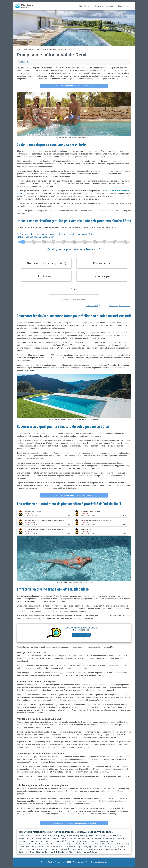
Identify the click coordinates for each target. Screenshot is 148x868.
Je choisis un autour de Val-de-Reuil (74, 86)
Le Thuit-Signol (69, 848)
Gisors (55, 837)
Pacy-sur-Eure (67, 840)
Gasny (113, 842)
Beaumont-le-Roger (26, 845)
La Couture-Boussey (55, 848)
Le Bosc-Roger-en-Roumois (86, 842)
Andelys (83, 837)
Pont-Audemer (72, 837)
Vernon (29, 837)
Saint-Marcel (24, 840)
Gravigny (119, 840)
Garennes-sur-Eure (51, 851)
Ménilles (79, 853)
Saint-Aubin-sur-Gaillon (95, 851)
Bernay (62, 837)
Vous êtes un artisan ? (124, 307)
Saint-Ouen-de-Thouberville (118, 845)
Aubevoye (56, 840)
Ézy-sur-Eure (70, 842)
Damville (95, 848)
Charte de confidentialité (92, 307)
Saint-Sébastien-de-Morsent (40, 840)
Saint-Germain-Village (66, 853)
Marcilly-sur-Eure (42, 853)
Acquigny (123, 851)
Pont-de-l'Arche (108, 840)
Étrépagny (23, 842)
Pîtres (104, 845)
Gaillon (90, 837)
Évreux (22, 837)
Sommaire (24, 62)
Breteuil (60, 842)
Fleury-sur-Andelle (118, 848)
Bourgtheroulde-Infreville (60, 845)
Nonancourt (41, 848)
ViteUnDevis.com (114, 307)
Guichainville (88, 845)
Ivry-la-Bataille (76, 845)
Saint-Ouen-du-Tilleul (27, 853)
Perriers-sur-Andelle (35, 851)
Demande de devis (81, 636)
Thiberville (64, 851)
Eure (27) (37, 50)
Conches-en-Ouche (116, 837)
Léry (79, 848)
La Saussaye (105, 848)
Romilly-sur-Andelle (42, 845)
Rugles (97, 845)
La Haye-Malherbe (90, 853)
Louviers (37, 837)
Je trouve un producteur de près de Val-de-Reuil (74, 824)
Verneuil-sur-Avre (101, 837)
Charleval (22, 851)
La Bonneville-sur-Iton (27, 848)
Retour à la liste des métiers (74, 301)
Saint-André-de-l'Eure (47, 842)
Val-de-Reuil (46, 837)
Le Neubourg (96, 840)
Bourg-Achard (103, 842)
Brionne (77, 840)
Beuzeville (86, 840)
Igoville (53, 853)
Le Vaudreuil (33, 842)
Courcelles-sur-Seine (77, 851)
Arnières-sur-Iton (112, 851)
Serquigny (86, 848)
